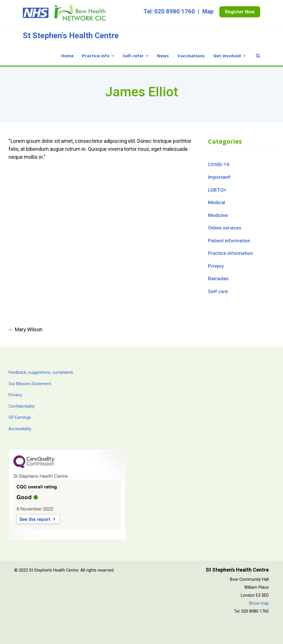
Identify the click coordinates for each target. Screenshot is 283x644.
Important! (219, 177)
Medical (217, 202)
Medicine (218, 215)
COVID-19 (219, 164)
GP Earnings (20, 418)
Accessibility (20, 429)
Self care (218, 291)
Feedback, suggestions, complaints (41, 372)
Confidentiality (22, 406)
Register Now (240, 12)
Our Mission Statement (30, 384)
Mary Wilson (26, 329)
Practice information (230, 253)
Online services (225, 228)
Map (208, 11)
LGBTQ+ (217, 190)
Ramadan (218, 279)
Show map (259, 603)
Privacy (216, 266)
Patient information (229, 241)
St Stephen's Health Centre (71, 36)
